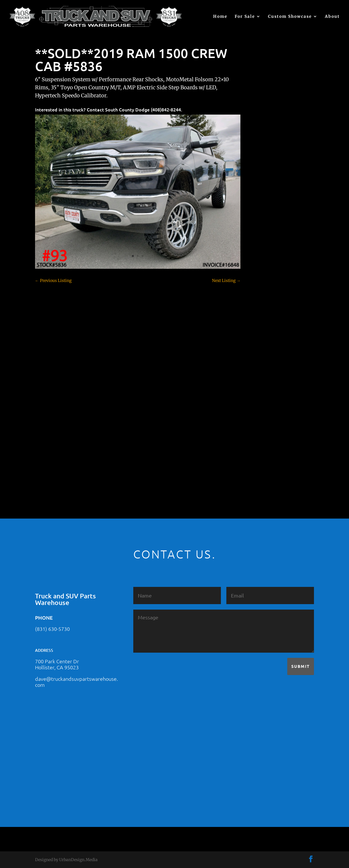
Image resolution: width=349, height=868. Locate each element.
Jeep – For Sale (267, 392)
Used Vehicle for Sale (273, 472)
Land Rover (264, 402)
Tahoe (259, 442)
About (332, 17)
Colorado (262, 291)
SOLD (259, 422)
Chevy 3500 (265, 281)
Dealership (264, 312)
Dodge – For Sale (269, 322)
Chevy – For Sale (269, 251)
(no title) (261, 218)
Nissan (260, 412)
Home (220, 17)
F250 (258, 342)
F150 (258, 332)
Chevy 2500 (265, 271)
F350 (258, 352)
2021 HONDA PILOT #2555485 (282, 190)
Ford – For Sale (268, 362)
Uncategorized (267, 462)
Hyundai (262, 372)
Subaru (260, 432)
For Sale (245, 17)
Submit (301, 666)
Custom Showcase (290, 17)
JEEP (258, 382)
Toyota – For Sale (270, 452)
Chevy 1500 (264, 261)
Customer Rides (268, 301)
